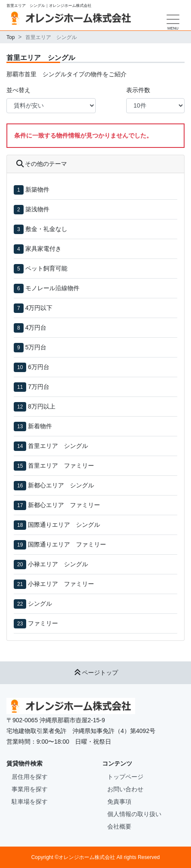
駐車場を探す (30, 802)
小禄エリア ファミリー (61, 584)
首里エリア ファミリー (61, 466)
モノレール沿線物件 (52, 288)
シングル (40, 604)
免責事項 (119, 802)
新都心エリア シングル (61, 485)
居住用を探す (30, 777)
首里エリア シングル (58, 446)
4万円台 (36, 327)
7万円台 (39, 387)
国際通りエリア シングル (64, 525)
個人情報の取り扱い (134, 814)
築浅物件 (37, 209)
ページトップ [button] (96, 673)
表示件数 (138, 90)
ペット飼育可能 (46, 268)
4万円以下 (39, 308)
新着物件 (40, 426)
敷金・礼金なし (46, 229)
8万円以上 (42, 406)
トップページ (125, 777)
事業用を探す (30, 789)
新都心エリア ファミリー (64, 505)
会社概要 (119, 826)
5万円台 (36, 347)
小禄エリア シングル (58, 564)
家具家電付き (43, 249)
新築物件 (37, 189)
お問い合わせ (125, 789)
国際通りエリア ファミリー (67, 544)
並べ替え (18, 90)
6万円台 (39, 367)
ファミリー (43, 623)
